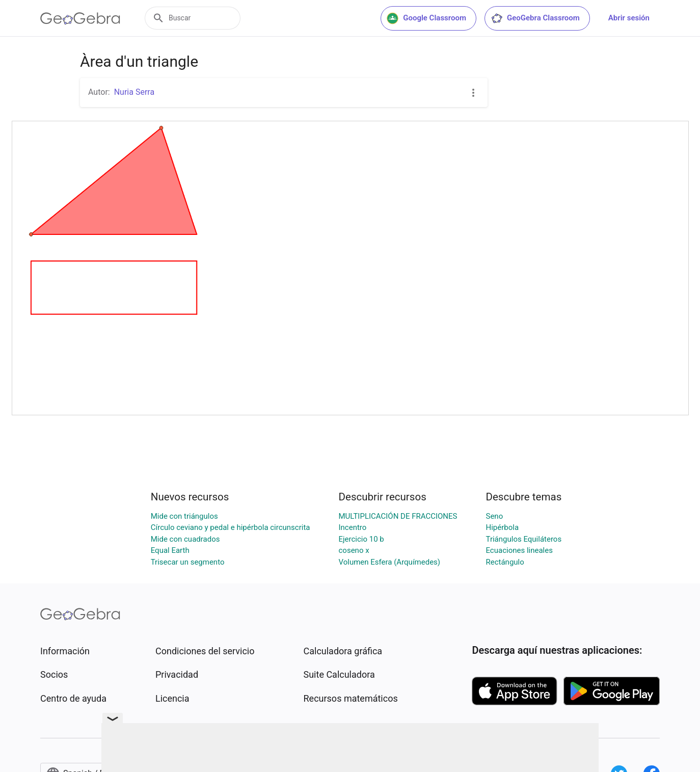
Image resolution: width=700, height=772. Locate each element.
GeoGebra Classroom (535, 18)
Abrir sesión (629, 18)
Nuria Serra (134, 92)
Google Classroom (426, 18)
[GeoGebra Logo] (80, 18)
